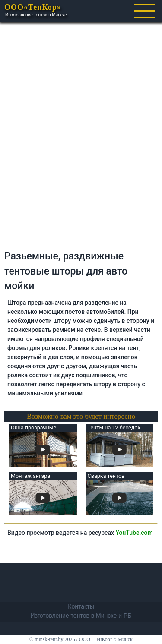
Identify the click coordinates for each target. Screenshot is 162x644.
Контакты (81, 606)
